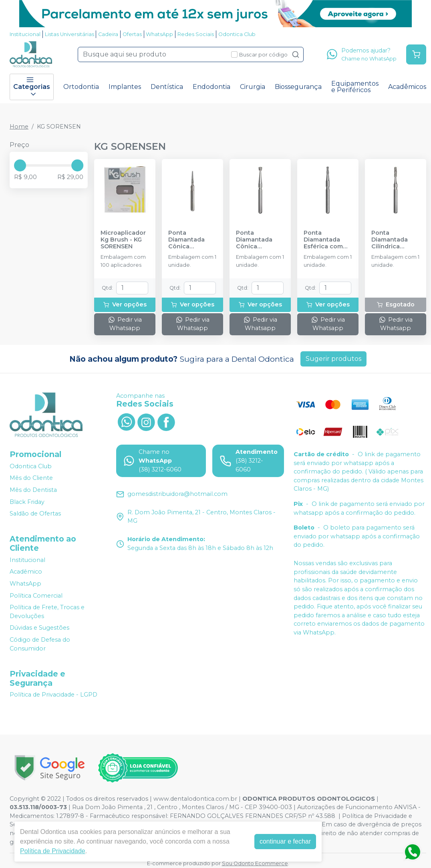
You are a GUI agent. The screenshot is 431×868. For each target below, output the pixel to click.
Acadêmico (26, 572)
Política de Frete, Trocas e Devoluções (47, 612)
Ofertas (132, 34)
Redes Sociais (196, 34)
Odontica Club (237, 34)
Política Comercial (36, 596)
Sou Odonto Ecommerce (255, 863)
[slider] (20, 165)
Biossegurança (298, 87)
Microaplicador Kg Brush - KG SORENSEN (123, 240)
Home (19, 127)
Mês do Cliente (31, 478)
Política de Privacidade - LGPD (53, 695)
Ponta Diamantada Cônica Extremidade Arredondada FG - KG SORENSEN (188, 240)
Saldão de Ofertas (35, 514)
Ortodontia (81, 87)
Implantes (125, 87)
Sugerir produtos (333, 359)
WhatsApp (159, 34)
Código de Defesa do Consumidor (40, 644)
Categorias (32, 87)
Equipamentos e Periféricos (355, 87)
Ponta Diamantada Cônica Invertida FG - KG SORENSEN (257, 240)
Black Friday (27, 502)
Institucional (25, 34)
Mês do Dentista (33, 490)
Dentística (167, 87)
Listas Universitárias (69, 34)
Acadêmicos (407, 87)
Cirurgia (253, 87)
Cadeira (108, 34)
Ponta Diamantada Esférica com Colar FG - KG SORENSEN (323, 240)
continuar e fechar (285, 841)
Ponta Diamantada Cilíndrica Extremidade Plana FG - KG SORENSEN (391, 240)
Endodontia (211, 87)
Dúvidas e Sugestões (39, 628)
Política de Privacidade (53, 851)
